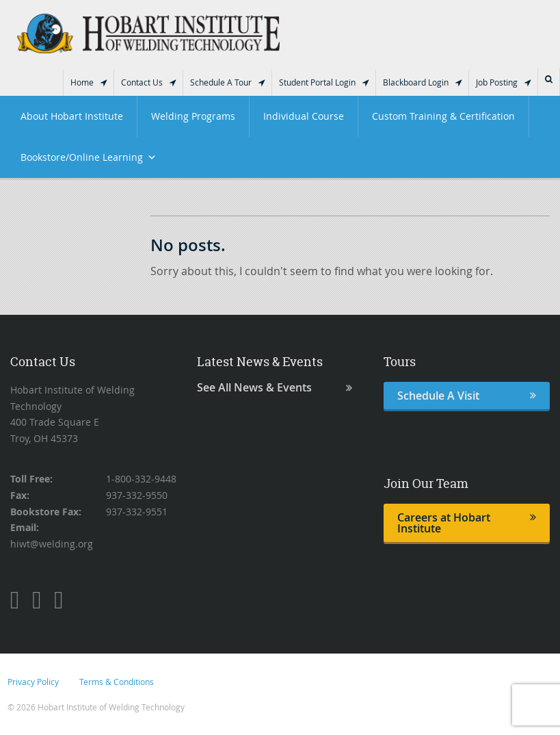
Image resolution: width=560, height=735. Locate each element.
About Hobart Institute (72, 116)
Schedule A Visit (467, 396)
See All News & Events (275, 388)
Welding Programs (193, 116)
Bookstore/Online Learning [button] (89, 157)
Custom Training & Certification (443, 116)
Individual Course (304, 116)
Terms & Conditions (117, 682)
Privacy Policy (33, 682)
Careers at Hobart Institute (467, 523)
